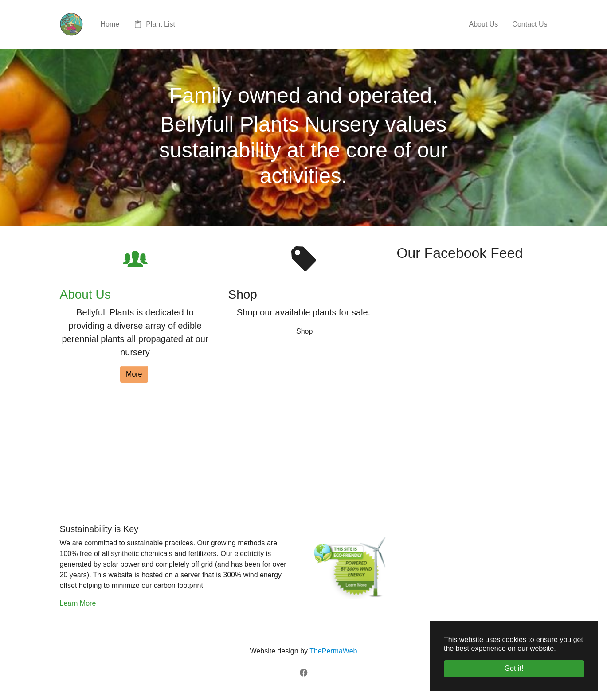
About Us (85, 294)
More (134, 374)
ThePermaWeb (333, 651)
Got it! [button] (514, 668)
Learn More (78, 603)
